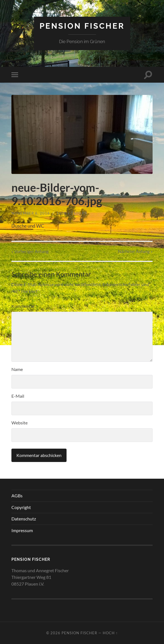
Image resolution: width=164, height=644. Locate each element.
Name (17, 369)
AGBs (17, 496)
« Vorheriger (30, 251)
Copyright (21, 507)
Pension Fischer (82, 26)
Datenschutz (24, 519)
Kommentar (24, 306)
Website (19, 423)
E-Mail (18, 396)
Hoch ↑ (110, 633)
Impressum (22, 530)
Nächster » (135, 251)
